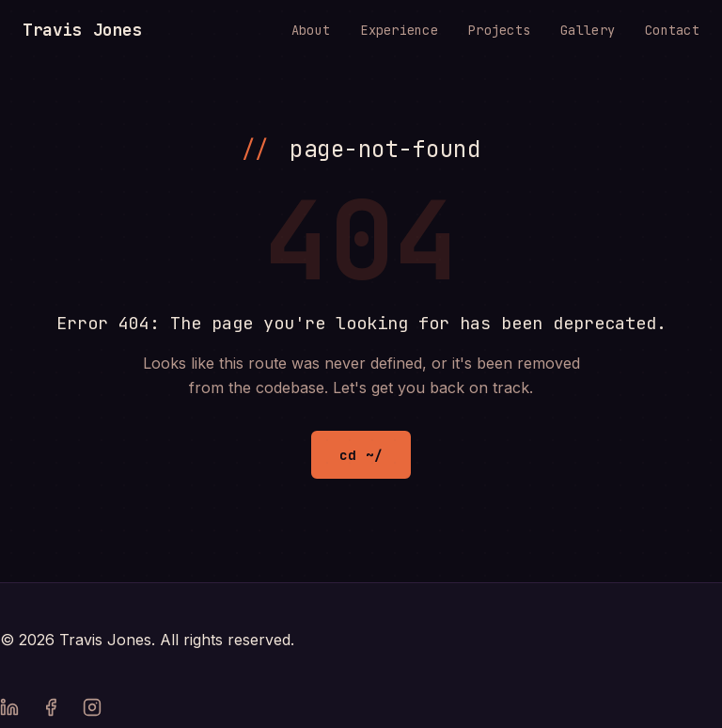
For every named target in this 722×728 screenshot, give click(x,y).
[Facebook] (51, 711)
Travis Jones (83, 30)
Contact (672, 30)
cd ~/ (361, 455)
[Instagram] (92, 711)
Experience (399, 30)
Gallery (588, 30)
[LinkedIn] (9, 711)
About (311, 30)
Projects (499, 30)
